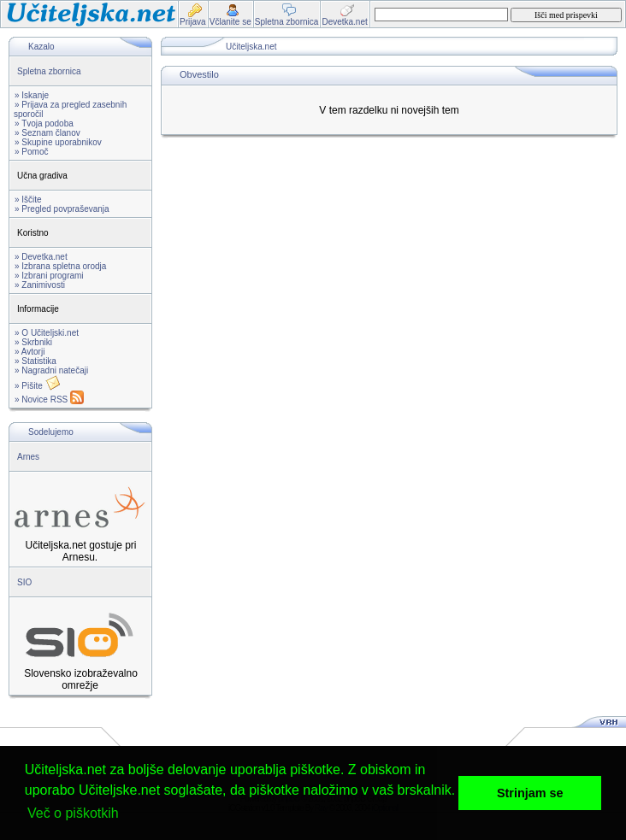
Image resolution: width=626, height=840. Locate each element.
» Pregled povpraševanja (62, 209)
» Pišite (38, 386)
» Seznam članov (47, 133)
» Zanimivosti (40, 285)
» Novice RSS (49, 399)
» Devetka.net (41, 257)
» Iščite (28, 200)
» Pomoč (31, 152)
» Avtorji (30, 352)
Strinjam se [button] (530, 793)
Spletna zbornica (49, 71)
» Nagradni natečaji (51, 370)
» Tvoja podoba (44, 123)
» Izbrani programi (49, 276)
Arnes (28, 457)
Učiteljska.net (251, 47)
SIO (24, 582)
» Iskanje (32, 95)
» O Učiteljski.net (47, 333)
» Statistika (35, 361)
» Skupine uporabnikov (58, 142)
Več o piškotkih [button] (73, 813)
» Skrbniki (33, 342)
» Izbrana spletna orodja (60, 266)
